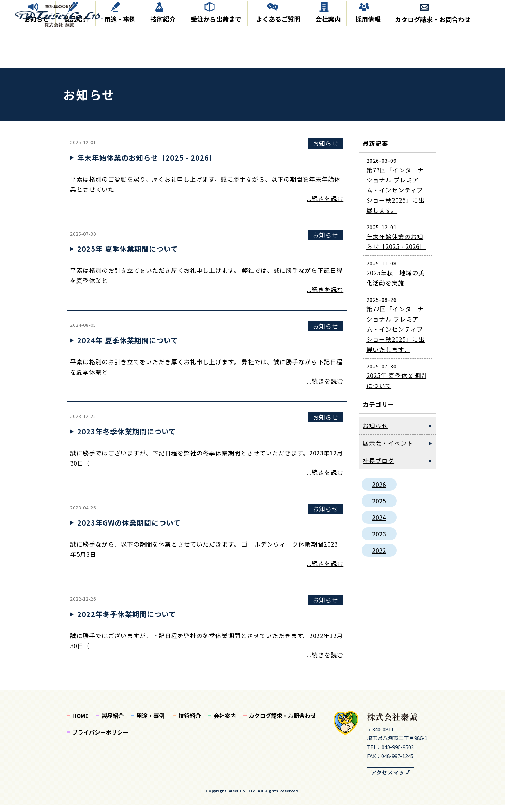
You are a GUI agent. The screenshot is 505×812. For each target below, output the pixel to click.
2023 (379, 541)
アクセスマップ (390, 779)
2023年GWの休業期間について (129, 530)
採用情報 (366, 61)
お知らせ (35, 61)
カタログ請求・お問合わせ (431, 61)
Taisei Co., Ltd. (242, 798)
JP (463, 15)
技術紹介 (161, 61)
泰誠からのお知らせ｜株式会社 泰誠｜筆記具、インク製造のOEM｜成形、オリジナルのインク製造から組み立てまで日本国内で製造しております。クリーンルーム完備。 (64, 17)
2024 (379, 525)
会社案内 (325, 61)
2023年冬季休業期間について (127, 439)
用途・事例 (118, 61)
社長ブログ (378, 468)
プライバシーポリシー (100, 739)
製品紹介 (75, 61)
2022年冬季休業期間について (127, 621)
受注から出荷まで (214, 61)
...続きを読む (325, 206)
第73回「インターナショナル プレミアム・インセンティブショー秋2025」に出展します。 (396, 197)
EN (481, 15)
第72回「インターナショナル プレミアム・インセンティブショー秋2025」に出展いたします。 (396, 336)
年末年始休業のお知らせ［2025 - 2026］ (147, 165)
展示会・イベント (388, 450)
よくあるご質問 (276, 61)
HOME (80, 723)
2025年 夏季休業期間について (128, 256)
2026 (379, 492)
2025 (379, 508)
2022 (379, 558)
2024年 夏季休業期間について (128, 348)
